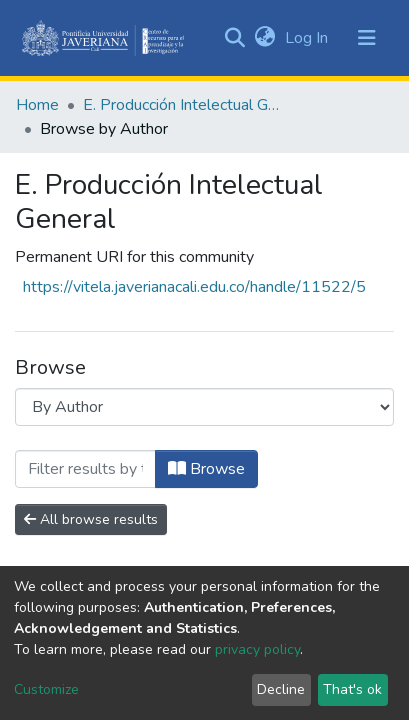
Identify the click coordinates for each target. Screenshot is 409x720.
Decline (281, 689)
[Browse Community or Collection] (204, 407)
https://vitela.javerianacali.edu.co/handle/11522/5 (194, 287)
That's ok (352, 689)
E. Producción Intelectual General (183, 105)
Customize (46, 689)
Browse (206, 469)
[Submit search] (234, 38)
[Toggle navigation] (367, 38)
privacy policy (257, 649)
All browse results (91, 519)
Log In (308, 38)
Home (37, 105)
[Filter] (85, 469)
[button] (264, 38)
